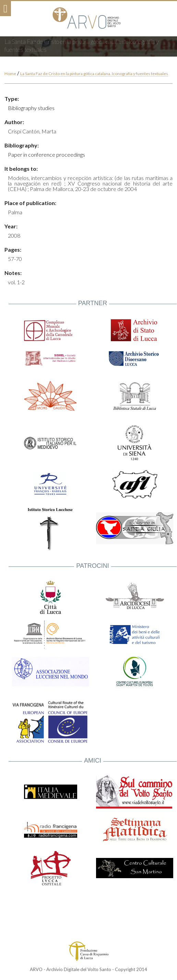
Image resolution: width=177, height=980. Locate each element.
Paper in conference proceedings (46, 154)
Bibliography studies (31, 108)
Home (10, 74)
